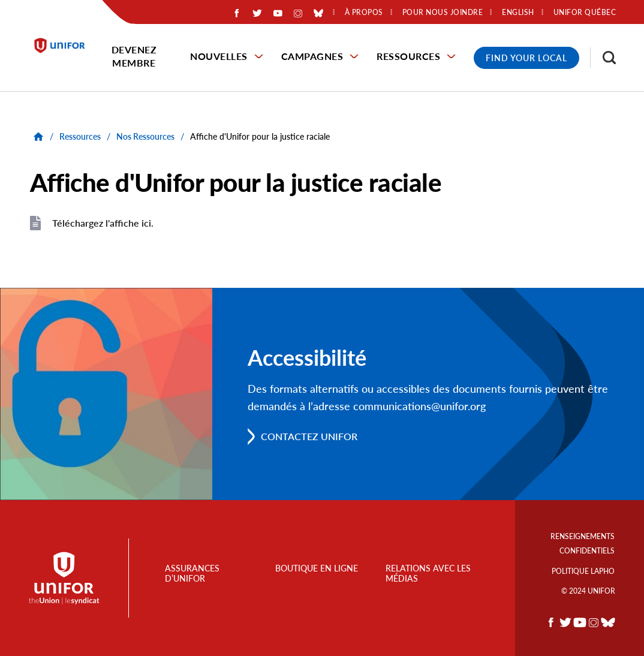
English (518, 13)
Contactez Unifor (309, 436)
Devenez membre (134, 56)
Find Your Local (526, 58)
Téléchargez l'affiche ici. (103, 223)
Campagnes (312, 56)
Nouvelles (219, 56)
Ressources (408, 56)
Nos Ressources (145, 136)
